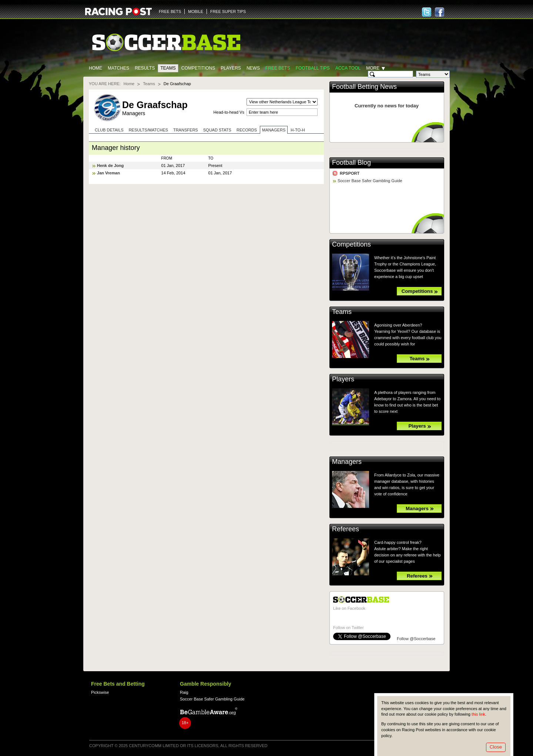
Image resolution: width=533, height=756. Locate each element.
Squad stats (217, 130)
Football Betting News (364, 87)
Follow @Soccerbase (416, 639)
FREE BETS (170, 11)
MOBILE (196, 11)
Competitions (198, 68)
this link (478, 714)
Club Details (109, 130)
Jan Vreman (108, 173)
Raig (184, 692)
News (253, 68)
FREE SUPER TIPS (228, 11)
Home (95, 68)
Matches (118, 68)
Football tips (313, 68)
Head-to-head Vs (229, 112)
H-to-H (298, 130)
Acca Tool (348, 68)
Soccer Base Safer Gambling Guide (370, 181)
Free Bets (278, 68)
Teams (168, 68)
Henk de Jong (110, 165)
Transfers (186, 130)
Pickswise (100, 692)
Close (496, 747)
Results (145, 68)
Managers (274, 130)
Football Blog (351, 163)
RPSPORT (350, 173)
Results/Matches (148, 130)
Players (231, 68)
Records (247, 130)
